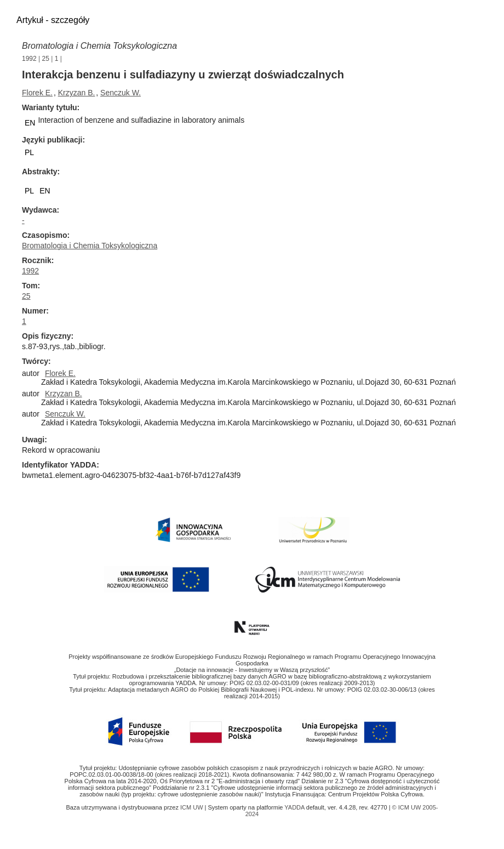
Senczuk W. (121, 93)
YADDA (295, 807)
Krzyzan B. (77, 93)
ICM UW (193, 807)
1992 (29, 59)
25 (46, 59)
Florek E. (37, 93)
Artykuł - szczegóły (53, 20)
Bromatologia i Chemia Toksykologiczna (99, 46)
